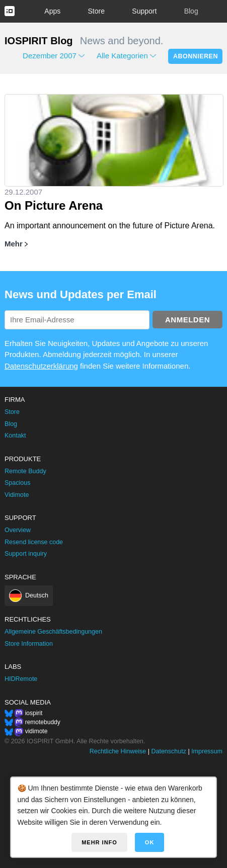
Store (96, 11)
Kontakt (15, 436)
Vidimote (17, 495)
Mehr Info (99, 842)
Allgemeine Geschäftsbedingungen (53, 632)
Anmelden (187, 320)
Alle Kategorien (122, 56)
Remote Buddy (25, 471)
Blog (191, 11)
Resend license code (34, 542)
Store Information (29, 644)
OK (150, 842)
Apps (52, 11)
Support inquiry (26, 554)
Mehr (14, 244)
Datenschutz (168, 751)
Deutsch (37, 595)
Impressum (207, 751)
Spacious (17, 483)
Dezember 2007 (50, 56)
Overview (18, 530)
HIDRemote (21, 679)
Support (144, 11)
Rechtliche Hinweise (118, 751)
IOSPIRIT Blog (39, 41)
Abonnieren (196, 56)
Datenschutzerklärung (41, 366)
